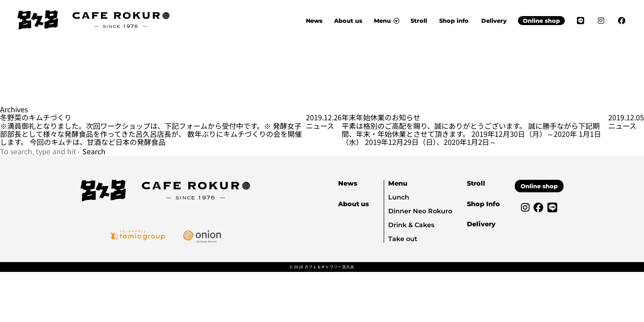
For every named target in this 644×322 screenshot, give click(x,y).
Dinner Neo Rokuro (420, 211)
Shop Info (483, 204)
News (314, 21)
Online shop (541, 21)
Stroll (419, 21)
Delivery (494, 21)
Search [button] (94, 151)
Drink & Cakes (411, 225)
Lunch (399, 197)
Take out (403, 239)
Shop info (454, 21)
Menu (398, 183)
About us (348, 21)
